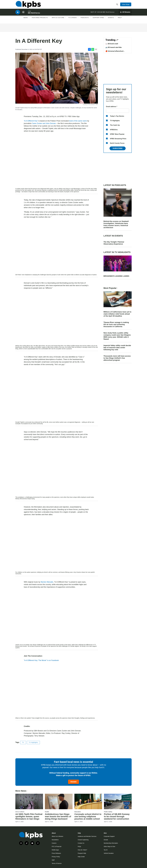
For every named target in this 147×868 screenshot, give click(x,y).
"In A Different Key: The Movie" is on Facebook (41, 660)
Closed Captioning (83, 840)
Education (78, 812)
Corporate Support (109, 836)
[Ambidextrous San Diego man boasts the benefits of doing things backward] (59, 801)
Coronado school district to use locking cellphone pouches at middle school (88, 816)
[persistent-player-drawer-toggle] (125, 14)
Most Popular (111, 288)
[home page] (28, 5)
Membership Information (111, 843)
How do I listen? (82, 850)
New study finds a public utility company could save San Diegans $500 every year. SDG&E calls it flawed (117, 336)
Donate (73, 782)
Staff (53, 860)
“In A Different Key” (31, 121)
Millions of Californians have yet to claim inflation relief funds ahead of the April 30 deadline (117, 314)
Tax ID (106, 850)
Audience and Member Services (87, 836)
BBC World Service (34, 14)
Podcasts (85, 19)
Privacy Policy (56, 857)
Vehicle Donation (109, 853)
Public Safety (108, 812)
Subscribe (118, 148)
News (26, 19)
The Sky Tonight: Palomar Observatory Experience (114, 243)
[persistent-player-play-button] (18, 14)
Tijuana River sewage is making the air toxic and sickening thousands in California (116, 324)
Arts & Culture (58, 19)
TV (23, 742)
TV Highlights (33, 742)
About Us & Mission (57, 836)
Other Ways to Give (109, 846)
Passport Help (82, 853)
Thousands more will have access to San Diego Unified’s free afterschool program (117, 358)
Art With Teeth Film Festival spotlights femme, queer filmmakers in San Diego (29, 816)
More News (22, 791)
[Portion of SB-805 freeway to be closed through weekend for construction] (118, 801)
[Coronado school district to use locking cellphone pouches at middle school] (88, 801)
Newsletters (55, 840)
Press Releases (56, 853)
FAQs (79, 846)
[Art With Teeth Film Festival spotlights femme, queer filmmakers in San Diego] (29, 801)
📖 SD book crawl (112, 44)
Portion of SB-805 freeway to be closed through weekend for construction (117, 816)
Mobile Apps (55, 850)
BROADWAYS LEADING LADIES (116, 276)
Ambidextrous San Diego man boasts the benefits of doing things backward (58, 816)
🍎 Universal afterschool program (114, 52)
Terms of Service (57, 863)
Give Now (126, 5)
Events (111, 19)
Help (120, 19)
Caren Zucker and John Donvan (44, 123)
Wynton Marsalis (47, 582)
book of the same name (78, 121)
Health (47, 812)
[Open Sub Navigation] (29, 19)
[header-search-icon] (117, 5)
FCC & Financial (57, 846)
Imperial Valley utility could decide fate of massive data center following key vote (117, 348)
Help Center (81, 857)
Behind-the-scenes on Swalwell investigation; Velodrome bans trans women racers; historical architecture (116, 224)
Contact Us (81, 843)
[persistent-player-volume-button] (23, 14)
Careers (54, 843)
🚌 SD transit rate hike (114, 47)
